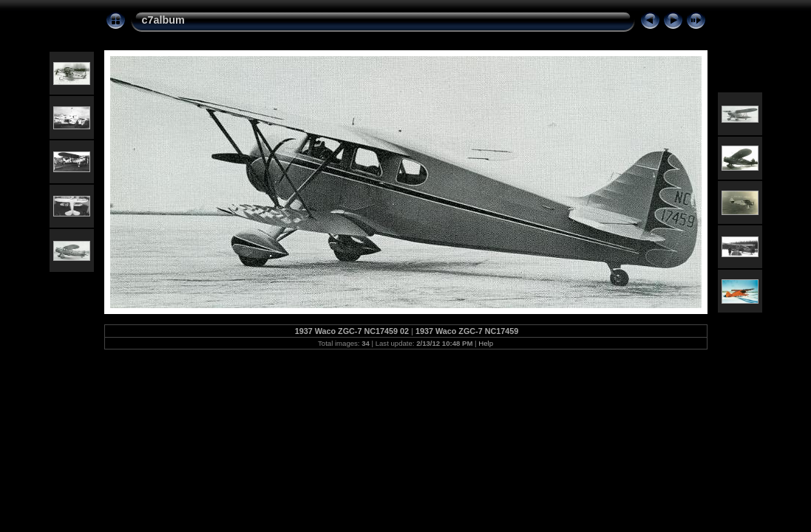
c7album (163, 20)
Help (486, 343)
